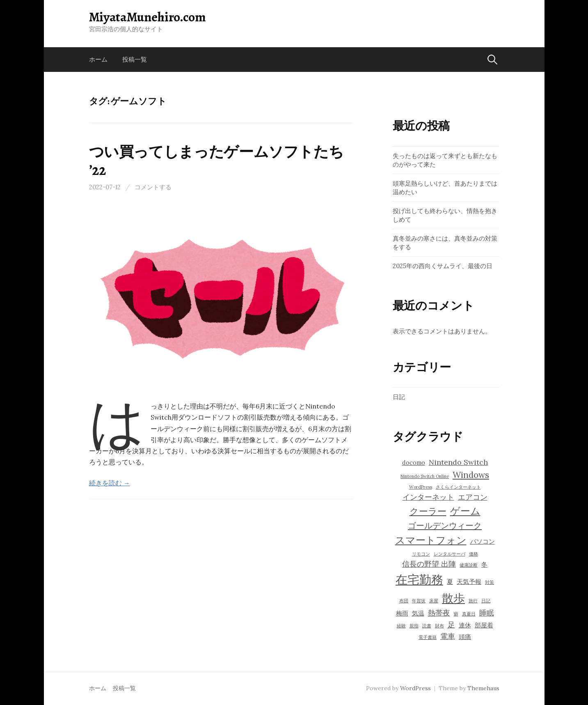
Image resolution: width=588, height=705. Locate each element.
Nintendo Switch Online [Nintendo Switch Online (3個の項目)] (425, 476)
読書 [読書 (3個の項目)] (427, 626)
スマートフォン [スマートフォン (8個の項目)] (431, 540)
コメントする (153, 187)
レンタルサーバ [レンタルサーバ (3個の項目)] (450, 554)
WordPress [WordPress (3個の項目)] (421, 487)
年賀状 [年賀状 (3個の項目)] (419, 601)
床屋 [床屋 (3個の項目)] (434, 601)
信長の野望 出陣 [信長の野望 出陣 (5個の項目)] (429, 564)
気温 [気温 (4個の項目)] (418, 613)
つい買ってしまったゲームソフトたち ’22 (216, 161)
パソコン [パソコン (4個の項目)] (483, 541)
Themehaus (483, 688)
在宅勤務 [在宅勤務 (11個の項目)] (419, 579)
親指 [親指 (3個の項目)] (414, 626)
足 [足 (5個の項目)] (451, 625)
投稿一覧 (135, 59)
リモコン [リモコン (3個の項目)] (421, 554)
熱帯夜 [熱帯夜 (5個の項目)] (439, 613)
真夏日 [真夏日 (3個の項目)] (469, 614)
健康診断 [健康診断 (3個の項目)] (469, 565)
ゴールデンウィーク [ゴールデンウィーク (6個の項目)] (445, 525)
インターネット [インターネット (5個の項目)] (428, 497)
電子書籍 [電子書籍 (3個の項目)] (428, 637)
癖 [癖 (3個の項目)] (456, 614)
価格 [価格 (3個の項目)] (474, 554)
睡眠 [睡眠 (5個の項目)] (487, 613)
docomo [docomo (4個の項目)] (414, 463)
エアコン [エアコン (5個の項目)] (473, 497)
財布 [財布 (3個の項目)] (439, 626)
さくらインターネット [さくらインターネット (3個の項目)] (458, 487)
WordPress (415, 688)
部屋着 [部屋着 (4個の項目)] (484, 625)
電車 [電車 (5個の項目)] (448, 636)
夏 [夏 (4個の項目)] (450, 582)
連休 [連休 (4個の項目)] (465, 625)
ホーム (98, 59)
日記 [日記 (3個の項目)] (486, 601)
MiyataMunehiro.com (148, 17)
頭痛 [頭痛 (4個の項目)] (465, 637)
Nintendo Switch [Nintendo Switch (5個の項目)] (458, 462)
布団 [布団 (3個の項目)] (404, 601)
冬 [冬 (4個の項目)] (484, 564)
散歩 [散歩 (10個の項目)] (453, 598)
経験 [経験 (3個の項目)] (401, 626)
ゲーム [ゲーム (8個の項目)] (465, 511)
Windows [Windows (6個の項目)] (471, 475)
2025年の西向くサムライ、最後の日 (443, 266)
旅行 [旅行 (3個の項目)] (473, 601)
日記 (399, 397)
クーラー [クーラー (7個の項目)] (428, 511)
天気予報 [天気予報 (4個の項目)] (469, 582)
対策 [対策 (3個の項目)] (490, 582)
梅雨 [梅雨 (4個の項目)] (402, 613)
